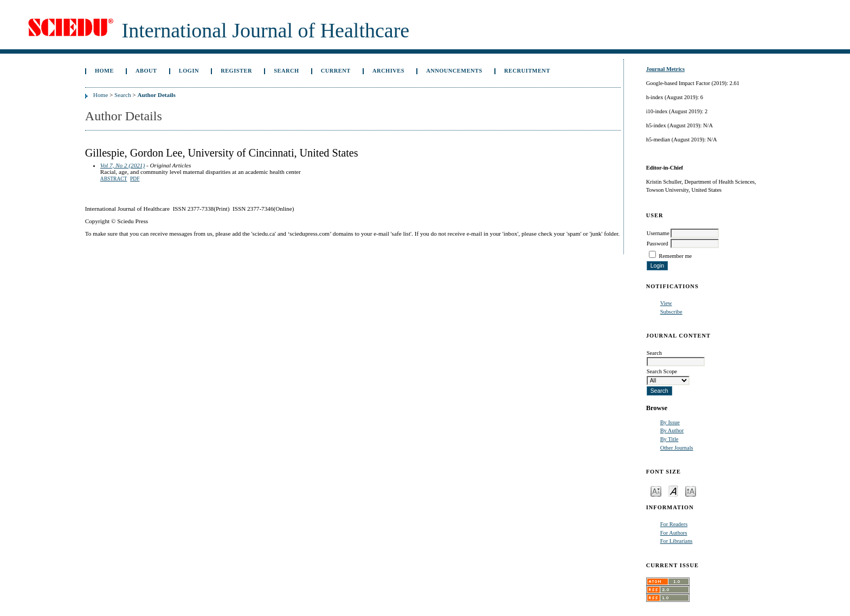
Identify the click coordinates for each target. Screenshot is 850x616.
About (146, 71)
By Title (669, 439)
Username (658, 233)
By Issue (670, 422)
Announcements (454, 71)
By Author (672, 430)
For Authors (674, 533)
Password (658, 244)
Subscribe (671, 312)
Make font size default (673, 491)
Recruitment (527, 71)
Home (104, 71)
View (666, 303)
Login (189, 71)
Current (336, 71)
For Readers (674, 524)
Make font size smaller (656, 491)
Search (286, 71)
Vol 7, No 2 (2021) (123, 165)
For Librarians (677, 541)
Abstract (114, 179)
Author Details (156, 95)
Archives (388, 71)
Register (236, 71)
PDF (135, 179)
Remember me (675, 256)
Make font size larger (691, 491)
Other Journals (677, 448)
